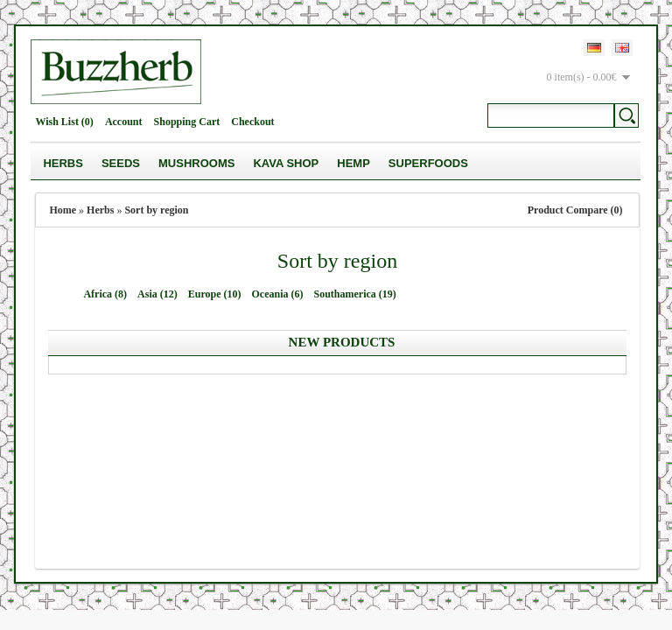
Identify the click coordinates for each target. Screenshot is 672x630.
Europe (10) (215, 294)
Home (63, 210)
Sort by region (156, 210)
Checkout (252, 122)
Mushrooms (196, 163)
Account (124, 122)
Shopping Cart (187, 122)
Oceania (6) (278, 294)
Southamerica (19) (355, 294)
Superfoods (428, 163)
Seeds (121, 163)
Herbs (63, 163)
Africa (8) (105, 294)
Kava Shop (286, 163)
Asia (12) (157, 294)
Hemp (353, 163)
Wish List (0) (64, 122)
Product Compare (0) (575, 210)
